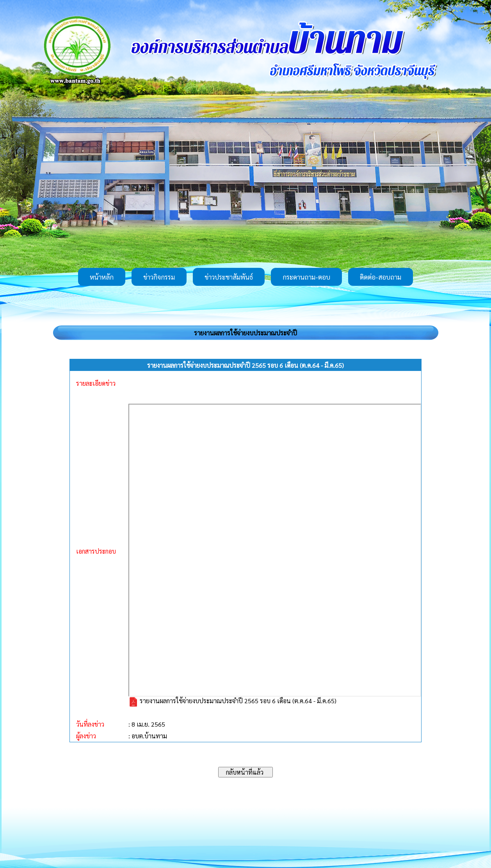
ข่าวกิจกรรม (159, 277)
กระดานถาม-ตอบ (306, 277)
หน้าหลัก (102, 277)
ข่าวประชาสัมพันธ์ (229, 277)
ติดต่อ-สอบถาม (381, 277)
